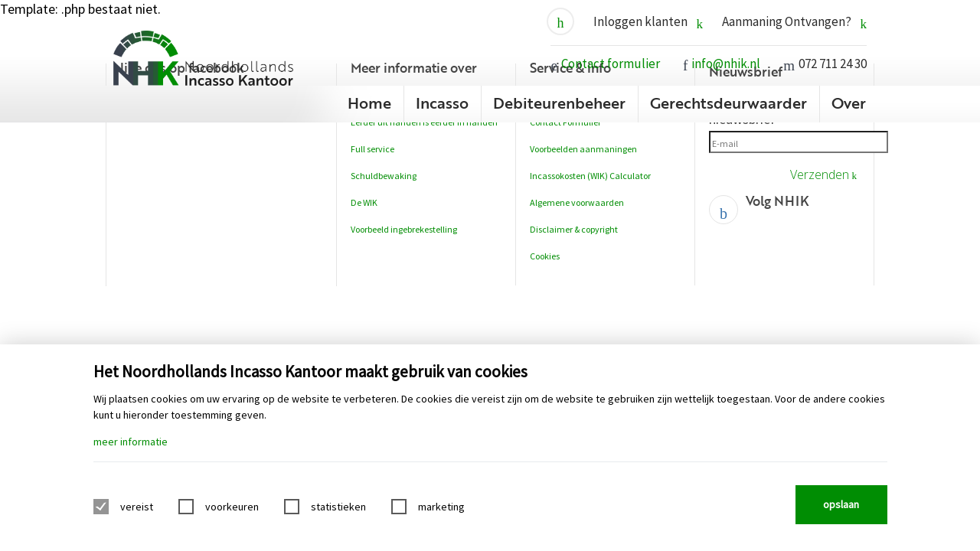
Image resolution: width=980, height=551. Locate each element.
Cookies (545, 256)
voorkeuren (232, 507)
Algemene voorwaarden (577, 202)
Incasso (442, 103)
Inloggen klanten (648, 22)
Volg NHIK (777, 201)
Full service (372, 149)
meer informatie (131, 442)
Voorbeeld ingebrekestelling (404, 229)
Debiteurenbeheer (559, 103)
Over (849, 103)
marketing (441, 507)
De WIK (364, 202)
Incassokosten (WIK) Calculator (590, 176)
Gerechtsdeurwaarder (728, 103)
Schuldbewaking (384, 176)
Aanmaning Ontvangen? (794, 22)
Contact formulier (611, 64)
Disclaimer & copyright (574, 229)
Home (369, 103)
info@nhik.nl (726, 64)
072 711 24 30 (833, 64)
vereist (137, 507)
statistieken (338, 507)
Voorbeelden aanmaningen (583, 149)
